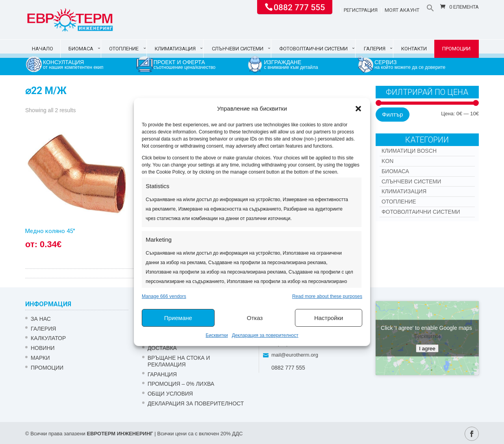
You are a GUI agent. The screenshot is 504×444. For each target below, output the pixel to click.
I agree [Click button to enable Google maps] (427, 349)
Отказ (255, 318)
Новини (43, 348)
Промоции (456, 49)
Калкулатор (48, 338)
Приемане (178, 318)
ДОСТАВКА (162, 348)
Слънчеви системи (238, 49)
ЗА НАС (41, 319)
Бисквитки (217, 335)
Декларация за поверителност (265, 335)
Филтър (392, 114)
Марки (40, 358)
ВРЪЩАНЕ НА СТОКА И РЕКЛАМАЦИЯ (179, 361)
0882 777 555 (299, 7)
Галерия (375, 49)
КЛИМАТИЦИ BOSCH (409, 151)
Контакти (414, 49)
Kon (387, 161)
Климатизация (175, 49)
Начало (43, 49)
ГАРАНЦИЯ (162, 374)
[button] (358, 109)
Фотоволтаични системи (313, 49)
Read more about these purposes (327, 296)
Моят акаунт (402, 10)
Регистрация (361, 10)
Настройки (329, 318)
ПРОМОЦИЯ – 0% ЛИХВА (181, 384)
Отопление (124, 49)
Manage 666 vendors (164, 296)
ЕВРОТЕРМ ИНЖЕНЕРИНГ (120, 434)
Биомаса (81, 49)
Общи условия (170, 394)
